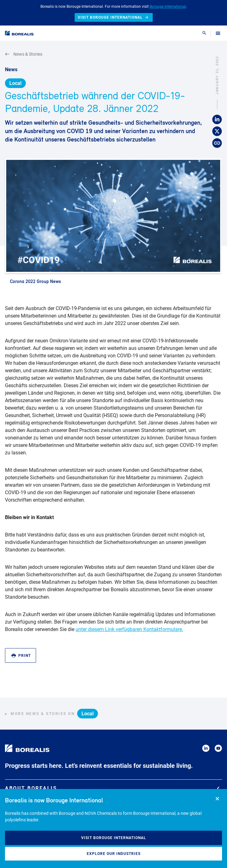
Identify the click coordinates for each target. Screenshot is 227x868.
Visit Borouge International (114, 838)
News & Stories (24, 54)
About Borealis (112, 788)
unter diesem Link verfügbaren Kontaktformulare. (129, 629)
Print (21, 656)
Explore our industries (114, 854)
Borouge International (168, 7)
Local (15, 83)
